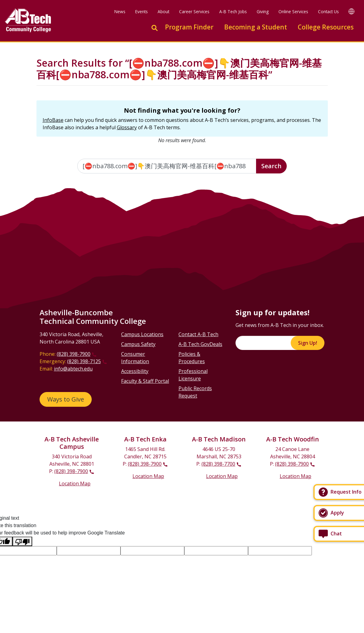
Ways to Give (66, 399)
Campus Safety (138, 344)
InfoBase (53, 120)
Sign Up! (308, 343)
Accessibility (135, 371)
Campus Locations (142, 334)
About (163, 12)
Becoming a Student (256, 27)
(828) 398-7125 (84, 361)
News (120, 12)
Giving (263, 12)
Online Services (293, 12)
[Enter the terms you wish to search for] (167, 166)
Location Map (75, 483)
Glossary (127, 127)
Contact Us (328, 12)
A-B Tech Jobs (233, 12)
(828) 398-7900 (74, 354)
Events (142, 12)
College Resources (326, 27)
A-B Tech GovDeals (200, 344)
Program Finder (189, 27)
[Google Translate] (351, 11)
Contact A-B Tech (198, 334)
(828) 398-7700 (218, 464)
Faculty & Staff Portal (145, 381)
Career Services (194, 12)
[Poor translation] (22, 541)
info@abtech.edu (73, 369)
